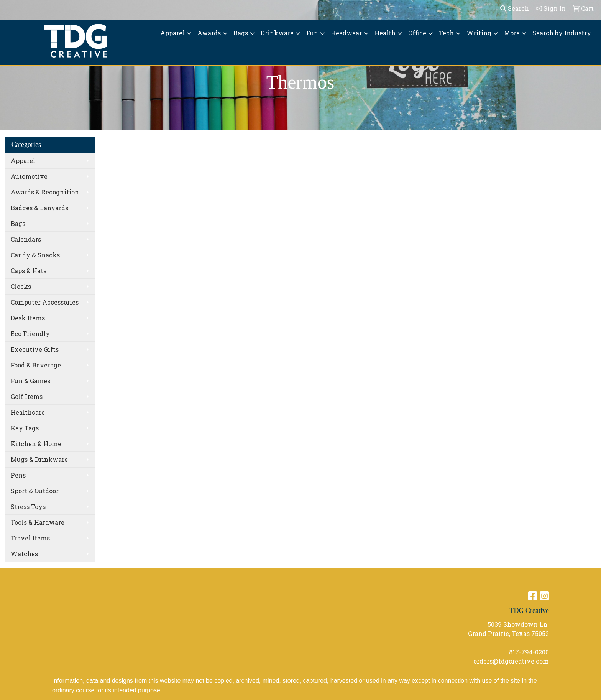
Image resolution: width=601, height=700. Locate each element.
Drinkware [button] (277, 33)
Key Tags (25, 428)
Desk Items (28, 318)
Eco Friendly (30, 334)
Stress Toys (28, 506)
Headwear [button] (346, 33)
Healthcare (28, 412)
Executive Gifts (35, 349)
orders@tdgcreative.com (511, 661)
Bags (18, 223)
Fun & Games (30, 381)
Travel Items (30, 538)
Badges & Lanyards (39, 208)
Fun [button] (312, 33)
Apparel (23, 161)
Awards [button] (209, 33)
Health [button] (385, 33)
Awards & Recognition (45, 192)
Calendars (26, 239)
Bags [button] (241, 33)
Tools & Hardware (38, 522)
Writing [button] (479, 33)
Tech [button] (446, 33)
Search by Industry (562, 33)
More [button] (512, 33)
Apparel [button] (172, 33)
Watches (24, 554)
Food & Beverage (36, 365)
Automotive (29, 176)
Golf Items (27, 396)
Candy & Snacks (35, 255)
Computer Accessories (45, 302)
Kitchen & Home (36, 444)
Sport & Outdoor (35, 491)
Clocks (21, 286)
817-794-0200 (529, 652)
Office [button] (417, 33)
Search (515, 8)
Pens (18, 475)
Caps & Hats (29, 271)
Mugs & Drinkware (39, 459)
